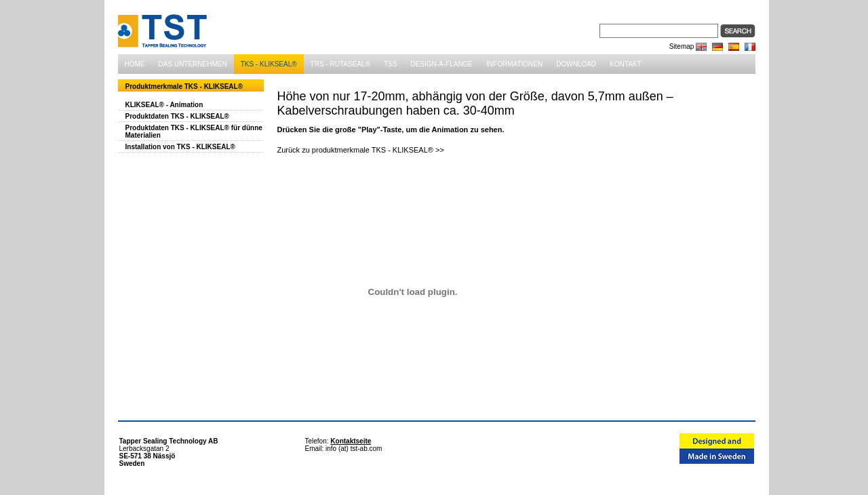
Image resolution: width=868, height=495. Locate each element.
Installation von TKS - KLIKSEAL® (180, 147)
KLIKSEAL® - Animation (164, 105)
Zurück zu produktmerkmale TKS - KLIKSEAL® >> (361, 150)
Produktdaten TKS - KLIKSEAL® (177, 116)
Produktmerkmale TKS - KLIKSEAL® (184, 86)
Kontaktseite (351, 441)
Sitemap (682, 46)
